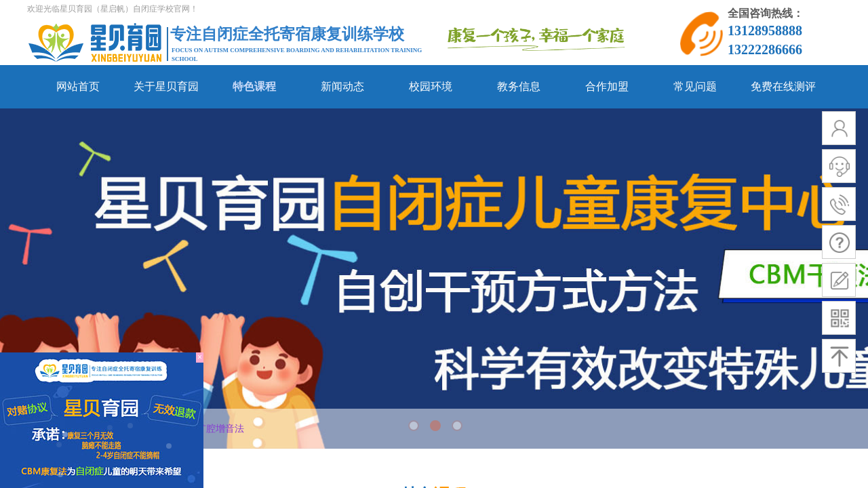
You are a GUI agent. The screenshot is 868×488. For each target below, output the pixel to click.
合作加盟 (607, 86)
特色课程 (254, 86)
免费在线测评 (783, 86)
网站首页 (78, 86)
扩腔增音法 (220, 429)
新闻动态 (342, 86)
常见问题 (695, 86)
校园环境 (431, 86)
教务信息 (519, 86)
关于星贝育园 (166, 86)
